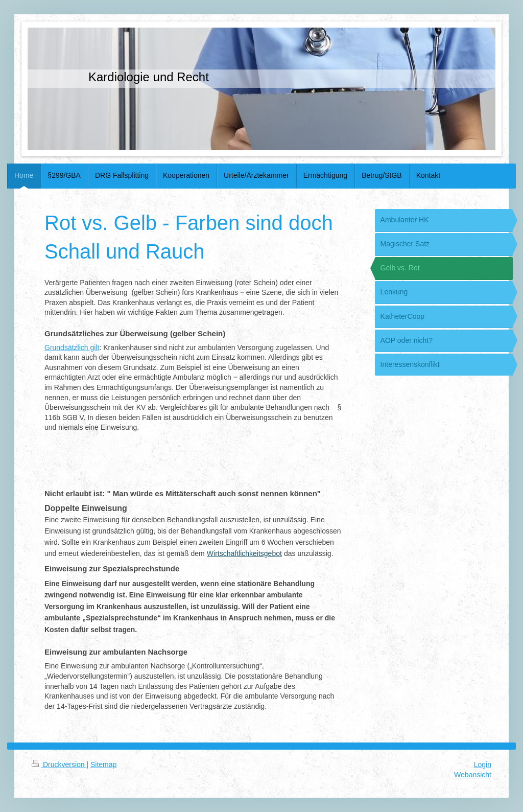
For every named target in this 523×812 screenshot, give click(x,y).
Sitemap (103, 764)
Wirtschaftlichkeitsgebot (244, 553)
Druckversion (59, 764)
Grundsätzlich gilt (72, 347)
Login (483, 764)
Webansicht (473, 775)
